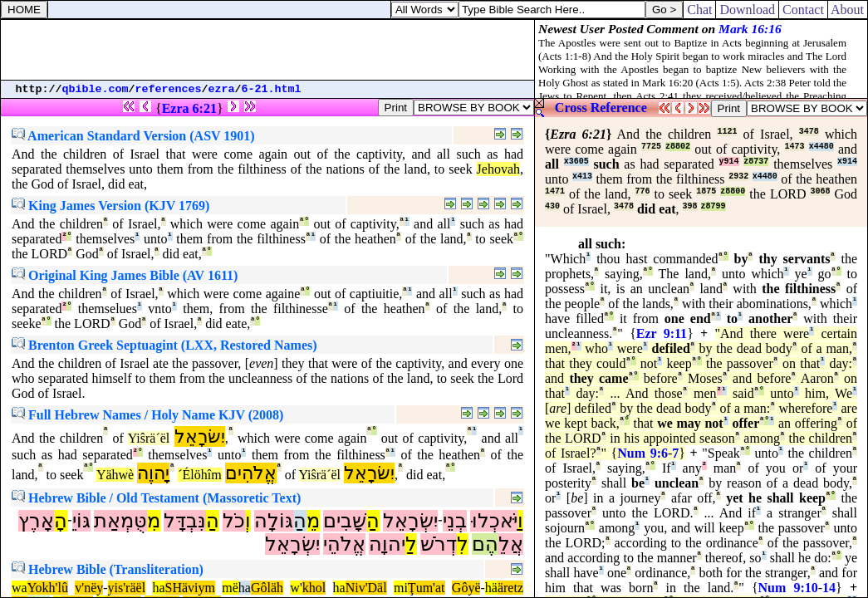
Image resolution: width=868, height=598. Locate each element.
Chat (699, 10)
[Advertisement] (267, 50)
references (169, 89)
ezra (222, 89)
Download (747, 10)
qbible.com (96, 89)
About (848, 10)
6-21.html (272, 89)
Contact (803, 10)
